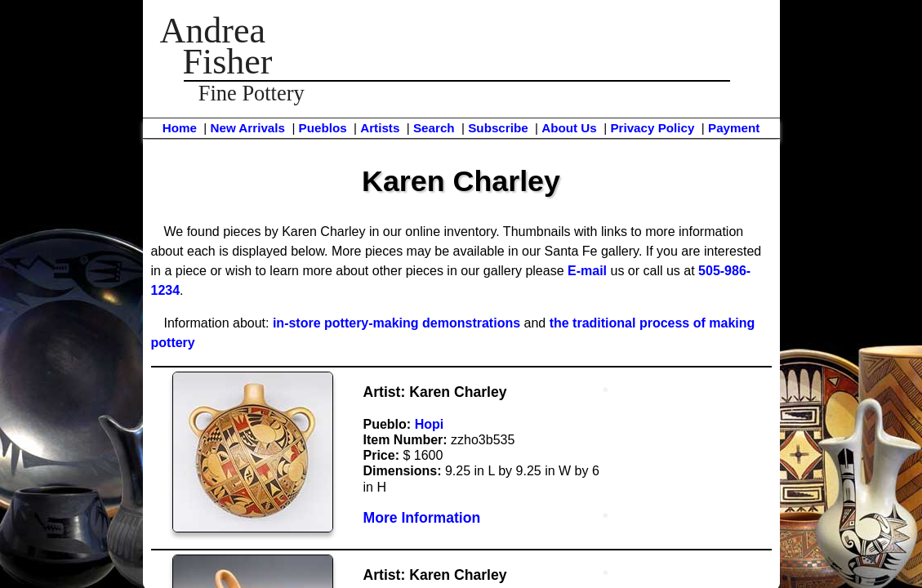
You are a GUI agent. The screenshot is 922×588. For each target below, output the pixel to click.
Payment (734, 128)
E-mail (587, 271)
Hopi (430, 424)
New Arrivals (247, 128)
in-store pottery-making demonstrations (396, 323)
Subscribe (498, 128)
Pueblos (323, 128)
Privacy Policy (652, 128)
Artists (380, 128)
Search (434, 128)
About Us (569, 128)
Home (180, 128)
